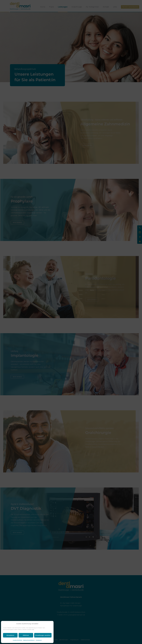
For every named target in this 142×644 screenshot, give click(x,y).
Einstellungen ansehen (43, 635)
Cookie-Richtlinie (17, 640)
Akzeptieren (10, 635)
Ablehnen (26, 635)
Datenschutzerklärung (29, 640)
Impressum (39, 640)
